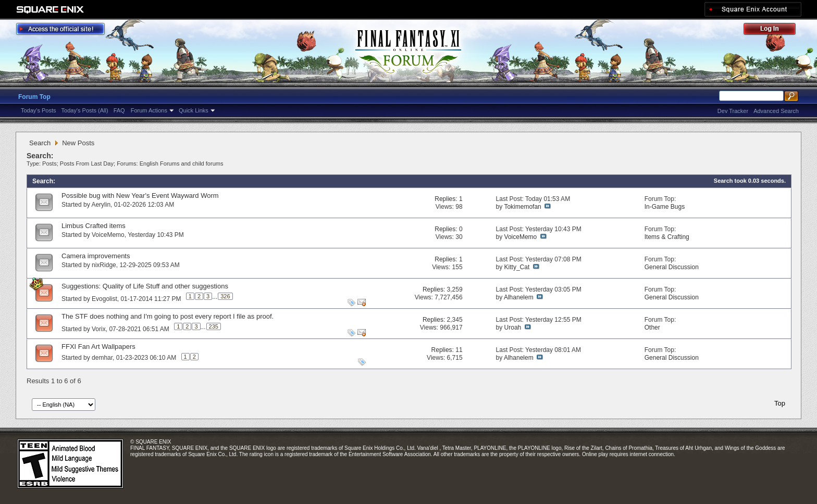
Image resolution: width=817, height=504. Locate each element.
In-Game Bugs (665, 207)
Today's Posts (39, 110)
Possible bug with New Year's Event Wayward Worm (140, 196)
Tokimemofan (522, 207)
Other (652, 327)
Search (40, 143)
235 (214, 326)
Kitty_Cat (517, 267)
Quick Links (194, 110)
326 (225, 296)
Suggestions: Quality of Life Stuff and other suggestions (145, 286)
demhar (102, 358)
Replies (445, 199)
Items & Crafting (667, 237)
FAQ (119, 110)
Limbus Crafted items (94, 226)
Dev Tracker (733, 111)
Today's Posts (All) (85, 110)
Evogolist (104, 299)
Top (780, 403)
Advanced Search (776, 111)
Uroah (513, 327)
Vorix (99, 329)
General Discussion (672, 267)
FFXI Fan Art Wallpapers (98, 346)
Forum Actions (149, 110)
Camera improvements (96, 256)
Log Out (775, 30)
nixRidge (104, 265)
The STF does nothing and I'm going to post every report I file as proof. (168, 316)
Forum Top (34, 97)
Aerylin (101, 205)
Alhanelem (519, 297)
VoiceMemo (108, 235)
